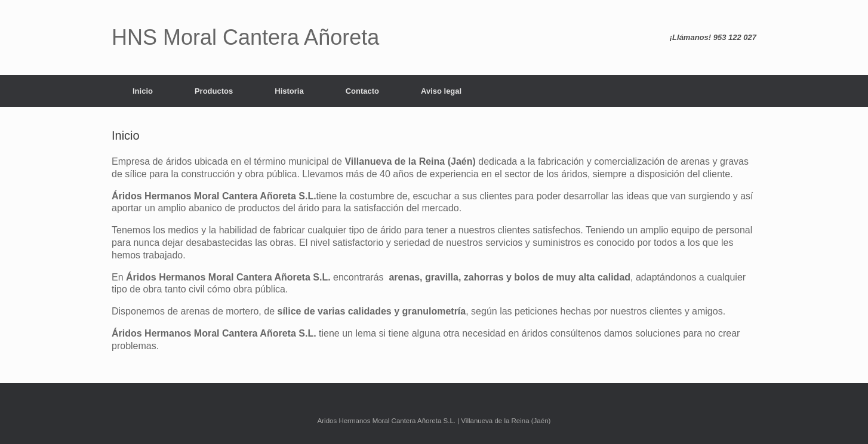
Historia (289, 91)
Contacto (362, 91)
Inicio (143, 91)
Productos (214, 91)
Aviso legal (441, 91)
